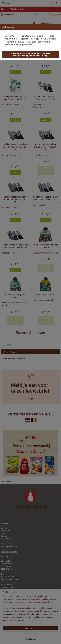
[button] (30, 55)
